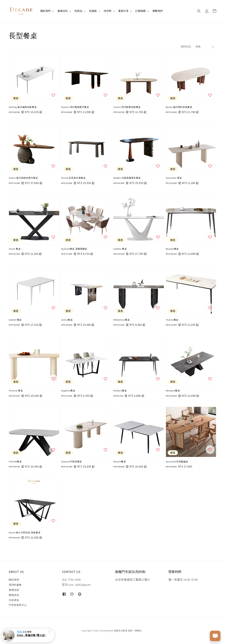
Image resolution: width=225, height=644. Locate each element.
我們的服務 (15, 585)
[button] (199, 11)
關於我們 (46, 11)
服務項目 (63, 11)
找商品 (78, 11)
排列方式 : (186, 47)
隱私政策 (113, 637)
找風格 (93, 11)
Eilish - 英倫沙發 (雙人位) (31, 637)
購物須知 (14, 595)
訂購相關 (140, 11)
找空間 (108, 11)
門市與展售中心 (18, 605)
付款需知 (14, 600)
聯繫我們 (158, 11)
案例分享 (123, 11)
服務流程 (14, 590)
